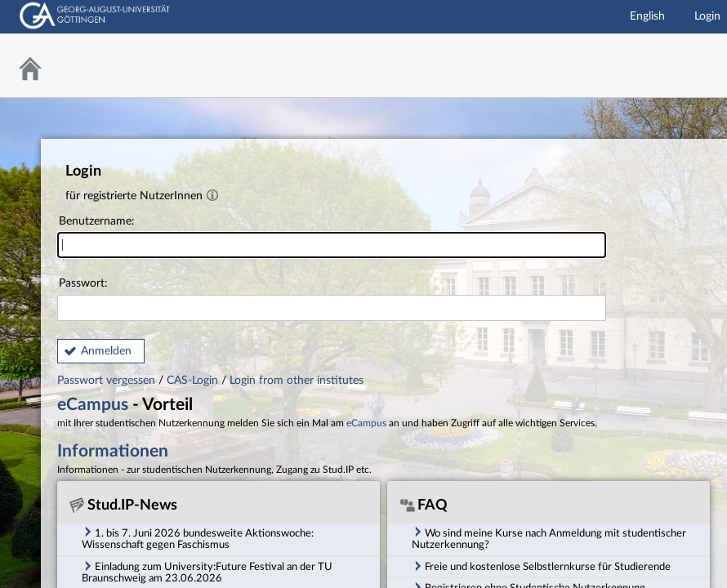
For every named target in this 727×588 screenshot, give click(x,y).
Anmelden (106, 351)
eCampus (93, 405)
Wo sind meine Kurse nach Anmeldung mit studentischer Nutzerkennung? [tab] (549, 538)
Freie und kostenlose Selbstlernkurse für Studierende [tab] (541, 566)
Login (707, 16)
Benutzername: (332, 237)
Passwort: (332, 299)
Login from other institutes (297, 381)
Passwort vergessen (108, 381)
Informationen (113, 451)
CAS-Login (192, 381)
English (647, 16)
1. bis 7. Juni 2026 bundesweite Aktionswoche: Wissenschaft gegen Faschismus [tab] (198, 538)
